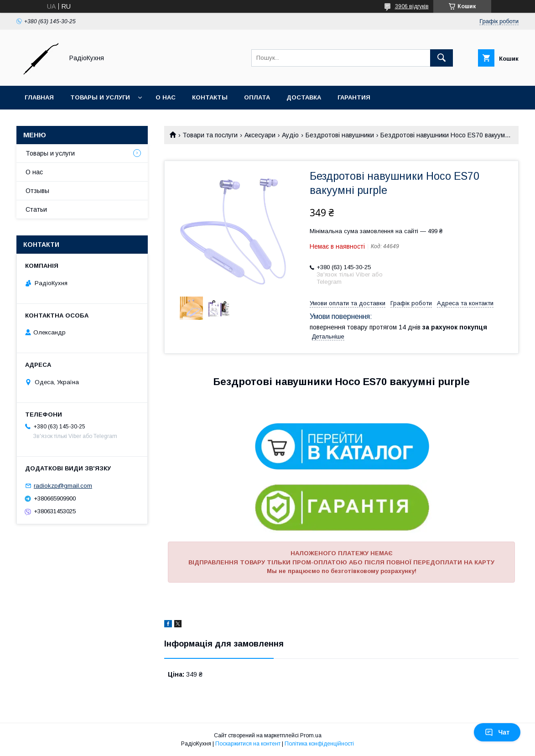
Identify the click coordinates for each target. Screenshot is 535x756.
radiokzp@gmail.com (63, 486)
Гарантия (354, 97)
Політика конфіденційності (319, 744)
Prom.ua (311, 735)
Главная (39, 97)
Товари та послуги (210, 135)
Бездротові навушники (340, 135)
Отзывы (37, 191)
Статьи (36, 209)
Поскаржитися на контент (248, 744)
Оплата (257, 97)
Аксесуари (260, 135)
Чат (497, 732)
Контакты (210, 97)
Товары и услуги (100, 97)
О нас (166, 97)
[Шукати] (442, 58)
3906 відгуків (412, 6)
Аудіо (290, 135)
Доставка (304, 97)
